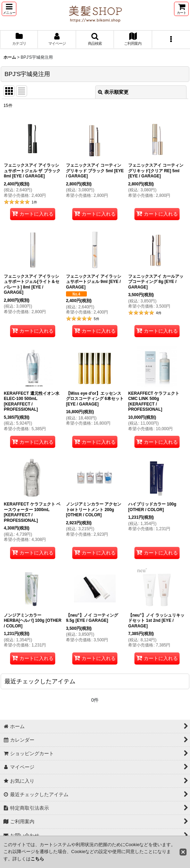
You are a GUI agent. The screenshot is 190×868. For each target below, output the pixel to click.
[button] (9, 9)
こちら (37, 859)
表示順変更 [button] (113, 92)
